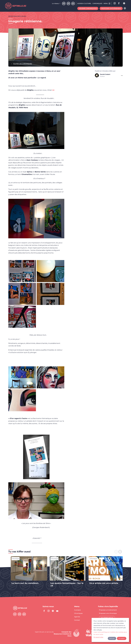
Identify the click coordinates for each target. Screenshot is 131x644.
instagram (49, 611)
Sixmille (73, 4)
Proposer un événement (111, 8)
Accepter (122, 638)
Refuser (112, 638)
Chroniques (78, 613)
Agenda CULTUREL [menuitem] (84, 3)
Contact (77, 620)
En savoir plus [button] (98, 637)
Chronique (16, 559)
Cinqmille (68, 4)
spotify (124, 3)
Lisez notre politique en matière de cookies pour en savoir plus (110, 633)
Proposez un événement (108, 610)
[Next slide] (120, 552)
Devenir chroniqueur (88, 8)
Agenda (77, 617)
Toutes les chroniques (23, 64)
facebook (119, 3)
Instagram (115, 3)
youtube (57, 611)
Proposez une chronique (108, 613)
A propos (77, 610)
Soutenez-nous (107, 618)
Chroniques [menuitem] (97, 3)
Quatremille (64, 4)
